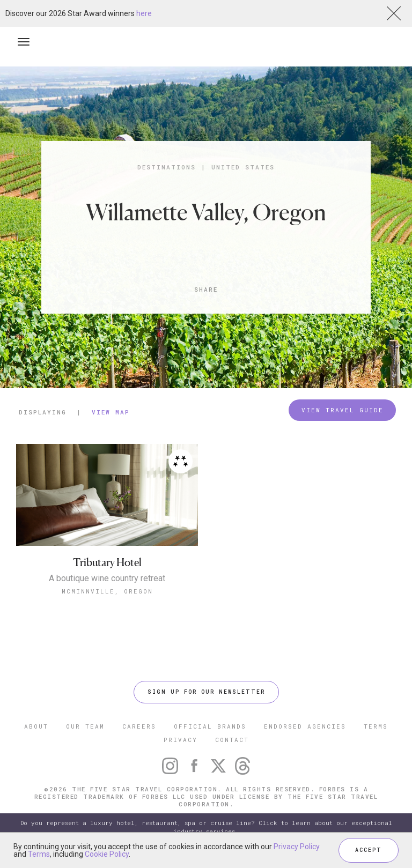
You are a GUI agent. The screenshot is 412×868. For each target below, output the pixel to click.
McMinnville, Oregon (107, 591)
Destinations (167, 167)
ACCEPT (369, 850)
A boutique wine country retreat (107, 578)
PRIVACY (181, 740)
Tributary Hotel (107, 563)
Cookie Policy (107, 854)
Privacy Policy (297, 847)
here (144, 13)
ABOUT (36, 726)
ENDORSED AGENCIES (305, 726)
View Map (111, 412)
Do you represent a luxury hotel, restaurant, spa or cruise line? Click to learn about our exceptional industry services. (206, 827)
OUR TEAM (85, 726)
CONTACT (232, 740)
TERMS (376, 726)
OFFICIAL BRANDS (210, 726)
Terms (39, 854)
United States (243, 167)
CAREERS (139, 726)
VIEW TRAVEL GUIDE (343, 410)
